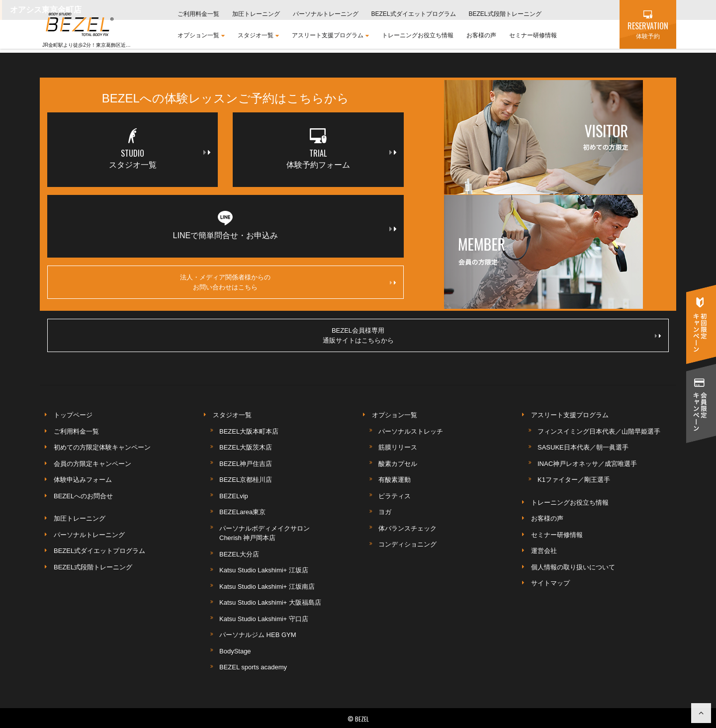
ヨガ (385, 512)
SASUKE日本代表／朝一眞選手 (583, 447)
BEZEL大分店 (239, 554)
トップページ (73, 415)
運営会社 (544, 551)
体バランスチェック (407, 528)
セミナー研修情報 (533, 35)
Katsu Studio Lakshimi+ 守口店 (264, 619)
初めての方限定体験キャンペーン (102, 447)
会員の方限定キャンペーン (92, 464)
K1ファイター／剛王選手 (574, 480)
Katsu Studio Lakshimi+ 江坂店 (264, 570)
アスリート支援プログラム (330, 35)
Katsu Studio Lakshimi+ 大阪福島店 (270, 602)
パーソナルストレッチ (411, 431)
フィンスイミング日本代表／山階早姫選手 (599, 431)
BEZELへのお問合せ (83, 496)
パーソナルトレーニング (326, 14)
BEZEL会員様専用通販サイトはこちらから (492, 335)
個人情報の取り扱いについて (573, 567)
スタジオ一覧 (258, 35)
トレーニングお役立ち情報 (418, 35)
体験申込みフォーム (83, 480)
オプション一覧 (201, 35)
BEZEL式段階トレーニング (505, 14)
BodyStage (235, 651)
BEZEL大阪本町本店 (249, 431)
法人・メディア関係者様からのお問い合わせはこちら (288, 282)
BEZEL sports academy (253, 667)
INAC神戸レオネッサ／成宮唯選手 (587, 464)
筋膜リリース (398, 447)
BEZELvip (234, 496)
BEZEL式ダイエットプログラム (414, 14)
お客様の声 (481, 35)
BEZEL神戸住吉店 (246, 464)
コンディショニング (407, 544)
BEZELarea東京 (242, 512)
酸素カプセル (398, 464)
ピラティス (395, 496)
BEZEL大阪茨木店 (246, 447)
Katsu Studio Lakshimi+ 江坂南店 (267, 587)
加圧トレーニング (256, 14)
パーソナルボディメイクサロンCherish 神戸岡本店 (265, 533)
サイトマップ (550, 583)
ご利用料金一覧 (198, 14)
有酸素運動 (395, 480)
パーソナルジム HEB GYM (258, 635)
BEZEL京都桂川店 (246, 480)
